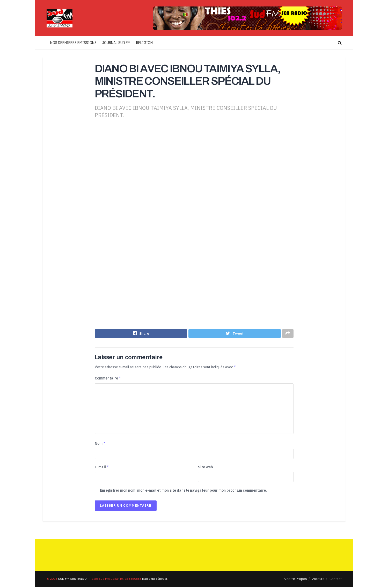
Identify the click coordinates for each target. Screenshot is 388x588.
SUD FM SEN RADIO (72, 580)
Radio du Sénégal (155, 580)
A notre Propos (295, 580)
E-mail (102, 468)
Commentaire (108, 379)
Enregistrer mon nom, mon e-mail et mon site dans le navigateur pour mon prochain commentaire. (183, 491)
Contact (336, 580)
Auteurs (318, 580)
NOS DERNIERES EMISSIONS (73, 43)
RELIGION (144, 43)
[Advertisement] (194, 168)
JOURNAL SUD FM (116, 43)
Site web (206, 468)
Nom (100, 445)
